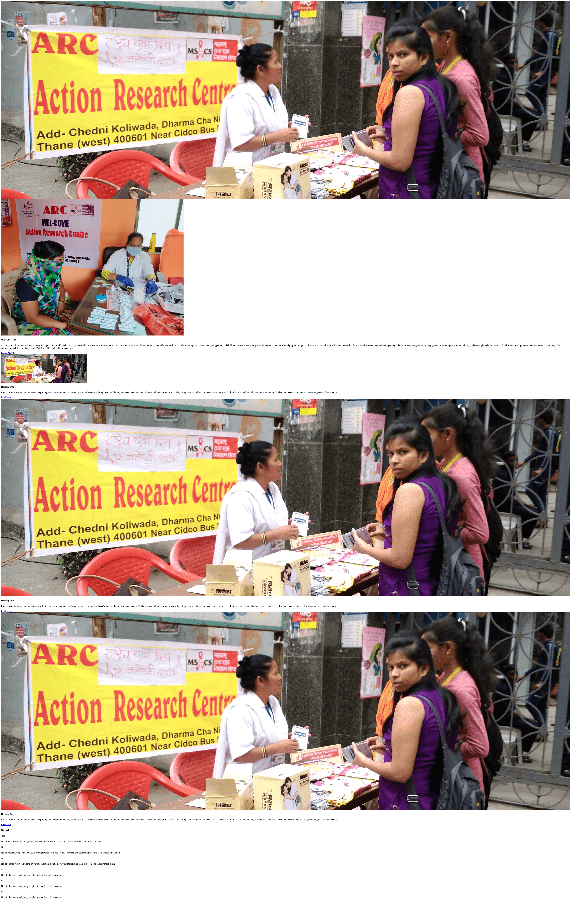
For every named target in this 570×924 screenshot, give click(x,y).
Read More (6, 397)
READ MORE (8, 353)
